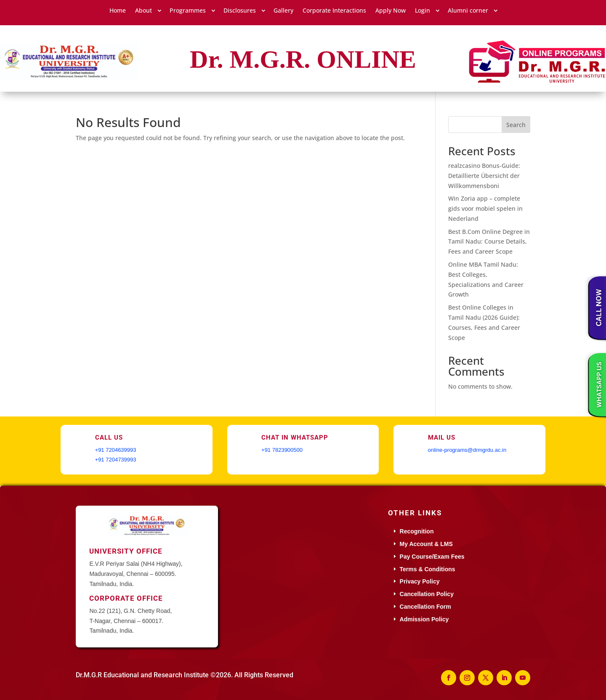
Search (516, 125)
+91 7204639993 (116, 450)
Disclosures (240, 11)
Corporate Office (126, 598)
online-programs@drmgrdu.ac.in (467, 450)
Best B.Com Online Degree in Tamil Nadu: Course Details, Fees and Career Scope (489, 242)
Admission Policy (424, 619)
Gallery (283, 11)
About (144, 11)
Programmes (188, 11)
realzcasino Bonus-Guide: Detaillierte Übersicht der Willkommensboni (484, 176)
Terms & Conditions (428, 569)
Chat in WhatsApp (295, 437)
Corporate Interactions (334, 11)
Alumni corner (468, 11)
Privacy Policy (420, 581)
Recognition (417, 531)
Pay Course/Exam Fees (432, 557)
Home (118, 11)
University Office (126, 551)
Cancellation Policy (427, 594)
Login (423, 11)
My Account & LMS (426, 544)
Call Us (109, 437)
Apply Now (391, 11)
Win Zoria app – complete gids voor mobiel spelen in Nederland (485, 208)
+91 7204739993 (116, 460)
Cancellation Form (425, 607)
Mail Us (442, 437)
